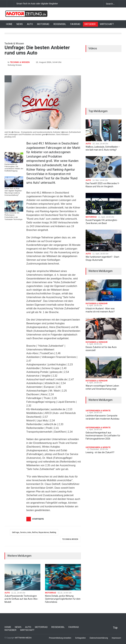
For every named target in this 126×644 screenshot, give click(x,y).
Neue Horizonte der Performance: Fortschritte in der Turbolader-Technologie (13, 216)
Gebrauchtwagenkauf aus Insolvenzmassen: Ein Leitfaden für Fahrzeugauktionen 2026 (103, 436)
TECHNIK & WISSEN (20, 62)
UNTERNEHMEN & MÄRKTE (98, 411)
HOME (9, 24)
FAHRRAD (75, 24)
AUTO (30, 24)
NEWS (20, 24)
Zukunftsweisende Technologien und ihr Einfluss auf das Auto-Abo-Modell (21, 599)
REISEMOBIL (60, 24)
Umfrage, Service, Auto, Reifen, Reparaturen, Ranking (34, 532)
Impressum (116, 638)
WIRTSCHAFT (107, 24)
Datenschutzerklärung (99, 638)
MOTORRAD (43, 24)
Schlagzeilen (80, 638)
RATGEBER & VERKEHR (97, 304)
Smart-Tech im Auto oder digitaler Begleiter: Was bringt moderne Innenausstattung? (57, 4)
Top (115, 628)
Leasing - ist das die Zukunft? (100, 452)
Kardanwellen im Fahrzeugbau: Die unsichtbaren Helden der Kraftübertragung (14, 167)
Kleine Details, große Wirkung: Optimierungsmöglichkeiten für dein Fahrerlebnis (63, 599)
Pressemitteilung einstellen (60, 638)
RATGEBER (90, 24)
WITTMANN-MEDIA (23, 638)
